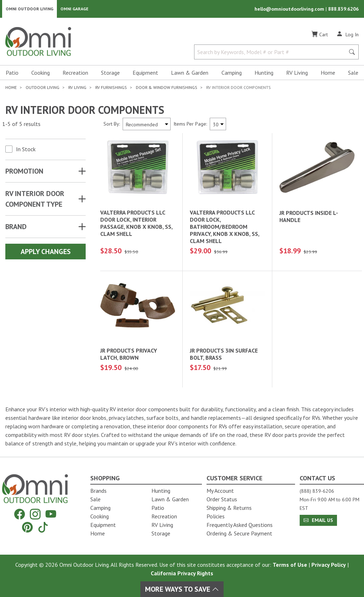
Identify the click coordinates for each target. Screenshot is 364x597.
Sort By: (112, 125)
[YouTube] (51, 514)
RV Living (297, 73)
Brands (98, 491)
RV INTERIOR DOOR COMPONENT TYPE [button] (35, 200)
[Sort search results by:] (147, 125)
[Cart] (320, 35)
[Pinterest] (27, 527)
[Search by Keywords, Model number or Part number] (272, 53)
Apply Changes (46, 252)
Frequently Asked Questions (240, 525)
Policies (216, 516)
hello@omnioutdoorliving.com (290, 9)
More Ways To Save (182, 589)
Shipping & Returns (229, 508)
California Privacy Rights (182, 573)
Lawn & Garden (190, 73)
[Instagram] (35, 514)
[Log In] (347, 35)
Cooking (41, 73)
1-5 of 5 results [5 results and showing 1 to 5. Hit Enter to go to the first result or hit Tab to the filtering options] (21, 125)
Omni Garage (74, 9)
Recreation (75, 73)
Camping (232, 73)
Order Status (222, 499)
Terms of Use (290, 565)
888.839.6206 (343, 9)
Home (328, 73)
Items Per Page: (190, 125)
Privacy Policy (329, 565)
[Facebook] (20, 514)
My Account (220, 491)
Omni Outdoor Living (30, 9)
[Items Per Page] (218, 125)
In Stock (26, 150)
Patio (12, 73)
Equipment (145, 73)
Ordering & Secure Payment (239, 533)
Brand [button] (16, 227)
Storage (110, 73)
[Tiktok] (43, 527)
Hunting (264, 73)
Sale (353, 73)
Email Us (318, 520)
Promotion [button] (24, 172)
